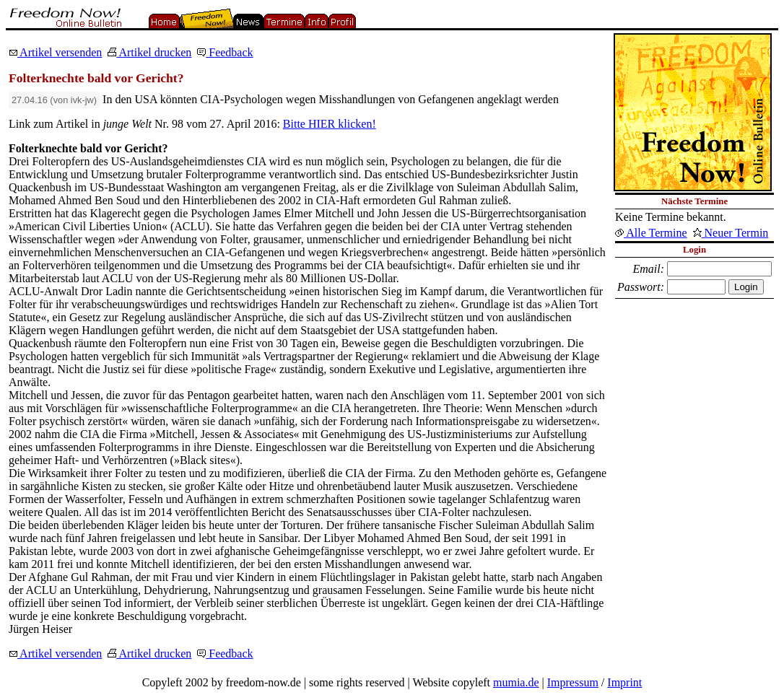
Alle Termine (651, 233)
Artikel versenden (55, 52)
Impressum (573, 682)
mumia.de (516, 682)
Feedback (225, 52)
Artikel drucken (149, 52)
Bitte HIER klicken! (330, 124)
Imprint (624, 682)
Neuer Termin (731, 233)
